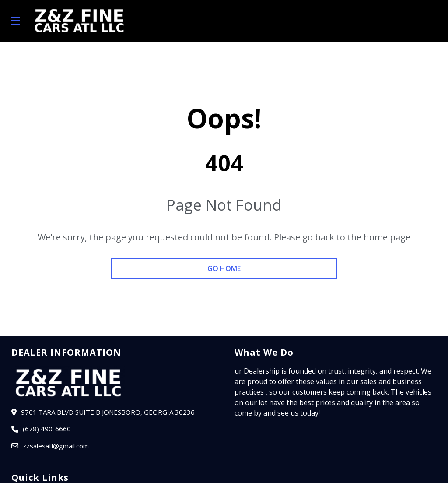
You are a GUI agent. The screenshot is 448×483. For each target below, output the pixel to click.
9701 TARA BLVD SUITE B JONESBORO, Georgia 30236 (108, 412)
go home (224, 268)
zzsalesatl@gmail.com (56, 446)
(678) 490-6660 (47, 429)
